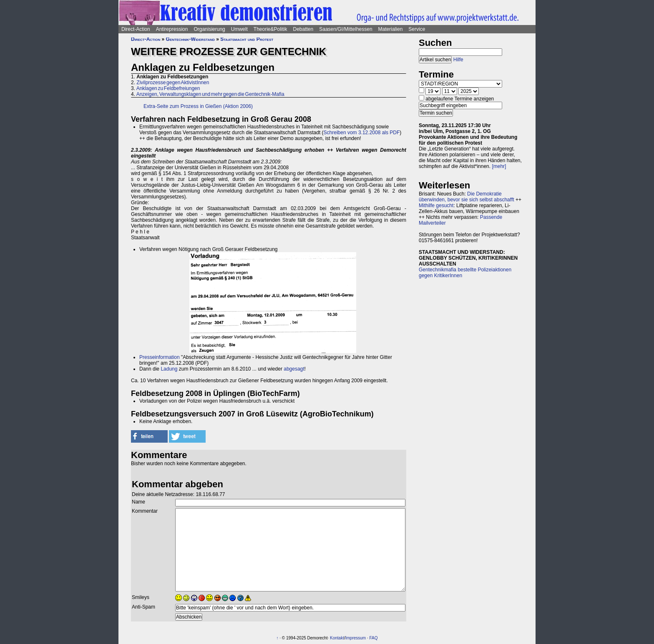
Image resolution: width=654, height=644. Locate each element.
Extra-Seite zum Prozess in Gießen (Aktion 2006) (198, 106)
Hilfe (458, 60)
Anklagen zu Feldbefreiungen (168, 88)
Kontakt (337, 638)
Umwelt (239, 29)
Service (417, 29)
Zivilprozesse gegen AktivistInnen (173, 83)
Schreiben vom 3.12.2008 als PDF (362, 133)
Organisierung (209, 29)
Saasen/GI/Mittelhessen (346, 29)
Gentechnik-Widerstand (190, 39)
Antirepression (172, 29)
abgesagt (294, 369)
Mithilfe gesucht (436, 205)
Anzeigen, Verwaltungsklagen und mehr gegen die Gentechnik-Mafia (210, 94)
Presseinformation (160, 357)
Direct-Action (136, 29)
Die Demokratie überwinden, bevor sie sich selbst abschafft (467, 197)
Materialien (391, 29)
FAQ (374, 638)
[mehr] (499, 166)
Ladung (169, 369)
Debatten (303, 29)
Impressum (356, 638)
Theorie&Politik (270, 29)
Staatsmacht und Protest (247, 39)
